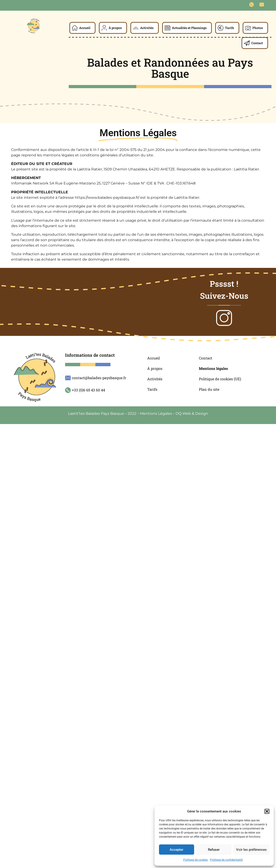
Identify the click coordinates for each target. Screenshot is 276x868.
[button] (267, 811)
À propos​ (115, 28)
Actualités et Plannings (189, 28)
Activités (147, 28)
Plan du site (209, 389)
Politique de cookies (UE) (220, 379)
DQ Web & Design (192, 413)
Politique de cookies (195, 860)
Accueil (85, 28)
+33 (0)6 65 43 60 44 (88, 390)
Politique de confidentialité (226, 860)
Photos (258, 28)
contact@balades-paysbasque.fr (99, 378)
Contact (257, 43)
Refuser (214, 850)
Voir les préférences (251, 850)
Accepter (176, 850)
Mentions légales (213, 368)
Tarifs (230, 28)
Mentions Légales (156, 413)
